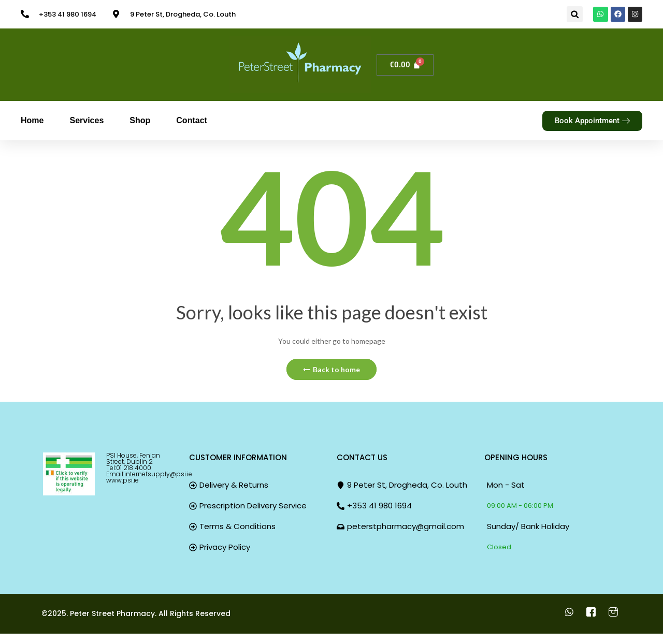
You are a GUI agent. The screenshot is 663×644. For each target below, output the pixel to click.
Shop (140, 120)
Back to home (331, 369)
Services (87, 120)
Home (32, 120)
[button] (572, 14)
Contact (192, 120)
